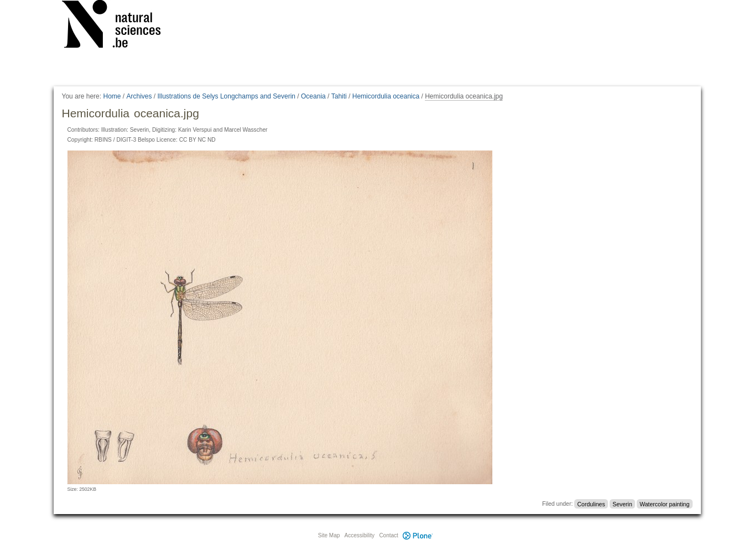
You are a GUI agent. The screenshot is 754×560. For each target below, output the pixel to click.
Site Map (329, 535)
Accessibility (360, 535)
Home (112, 96)
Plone (418, 535)
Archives (139, 96)
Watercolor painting (664, 504)
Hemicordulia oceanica (386, 96)
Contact (388, 535)
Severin (622, 504)
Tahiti (339, 96)
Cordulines (591, 504)
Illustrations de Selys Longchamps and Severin (227, 96)
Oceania (313, 96)
